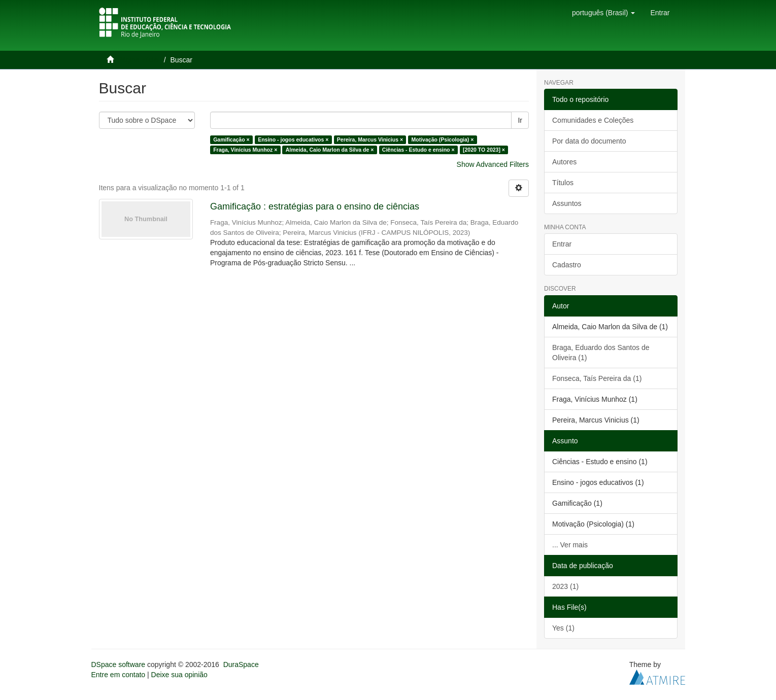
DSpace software (119, 664)
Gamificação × (231, 139)
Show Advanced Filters (493, 164)
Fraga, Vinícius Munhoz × (245, 150)
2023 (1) (565, 586)
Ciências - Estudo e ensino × (418, 150)
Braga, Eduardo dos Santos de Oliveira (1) (601, 353)
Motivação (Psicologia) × (443, 139)
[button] (603, 13)
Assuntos (567, 203)
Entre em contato (119, 675)
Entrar (562, 244)
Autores (564, 162)
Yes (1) (563, 628)
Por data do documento (589, 141)
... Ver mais (570, 545)
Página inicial (138, 60)
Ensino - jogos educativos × (293, 139)
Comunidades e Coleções (593, 120)
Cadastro (567, 265)
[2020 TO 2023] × (484, 150)
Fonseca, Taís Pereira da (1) (597, 378)
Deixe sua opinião (179, 675)
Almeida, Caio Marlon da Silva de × (330, 150)
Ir (520, 120)
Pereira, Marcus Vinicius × (370, 139)
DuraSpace (241, 664)
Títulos (563, 183)
